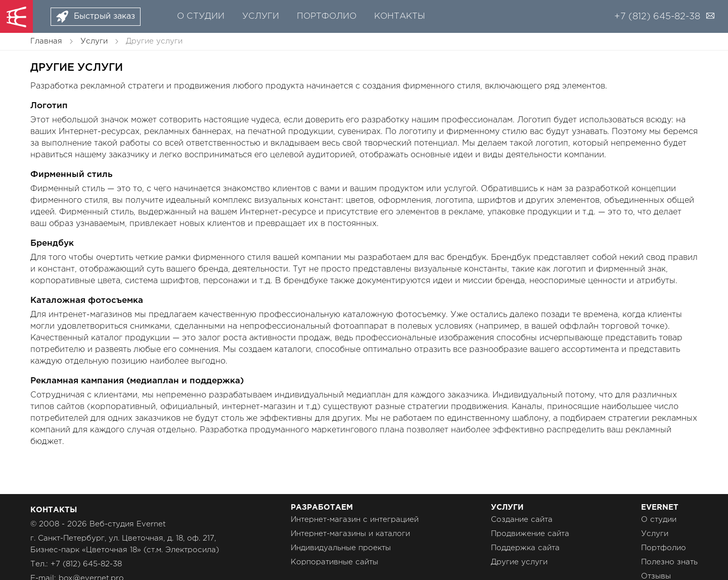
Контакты (400, 16)
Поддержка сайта (525, 548)
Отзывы (656, 576)
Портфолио (327, 16)
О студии (201, 16)
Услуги (261, 16)
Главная (46, 41)
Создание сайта (522, 520)
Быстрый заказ (104, 16)
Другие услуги (519, 562)
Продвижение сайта (530, 534)
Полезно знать (669, 562)
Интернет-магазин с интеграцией (355, 520)
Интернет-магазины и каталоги (350, 534)
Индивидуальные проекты (341, 548)
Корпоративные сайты (334, 562)
